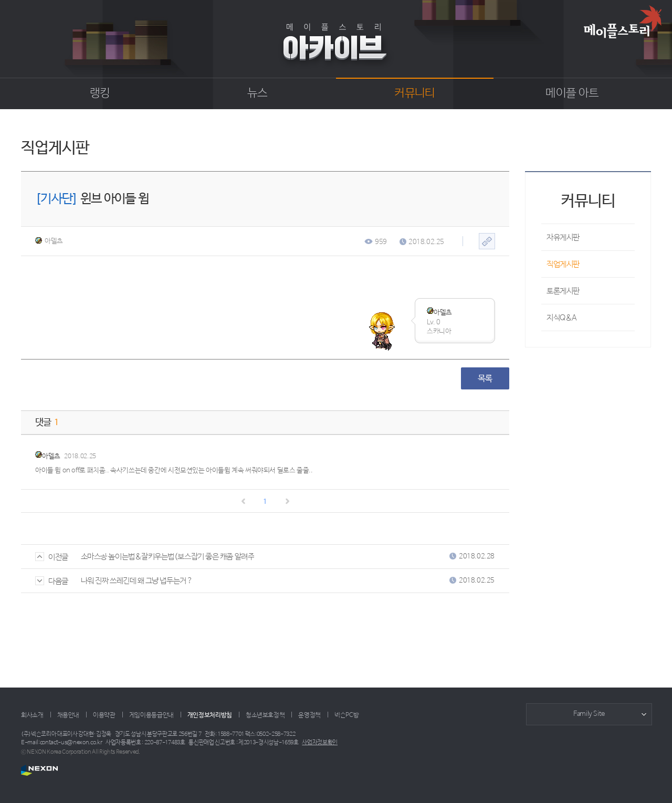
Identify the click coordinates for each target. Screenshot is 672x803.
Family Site (589, 714)
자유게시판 (563, 237)
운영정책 (309, 715)
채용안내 (69, 715)
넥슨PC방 (346, 715)
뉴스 (258, 93)
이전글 (52, 557)
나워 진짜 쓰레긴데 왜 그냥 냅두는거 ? (137, 581)
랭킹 (100, 93)
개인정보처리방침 (210, 715)
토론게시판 (563, 291)
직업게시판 (563, 264)
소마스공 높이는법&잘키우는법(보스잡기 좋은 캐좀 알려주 (168, 557)
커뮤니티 (414, 93)
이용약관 (104, 715)
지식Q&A (562, 318)
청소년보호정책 (265, 715)
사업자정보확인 (320, 743)
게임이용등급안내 (151, 715)
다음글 (52, 581)
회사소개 (32, 715)
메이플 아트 (572, 93)
